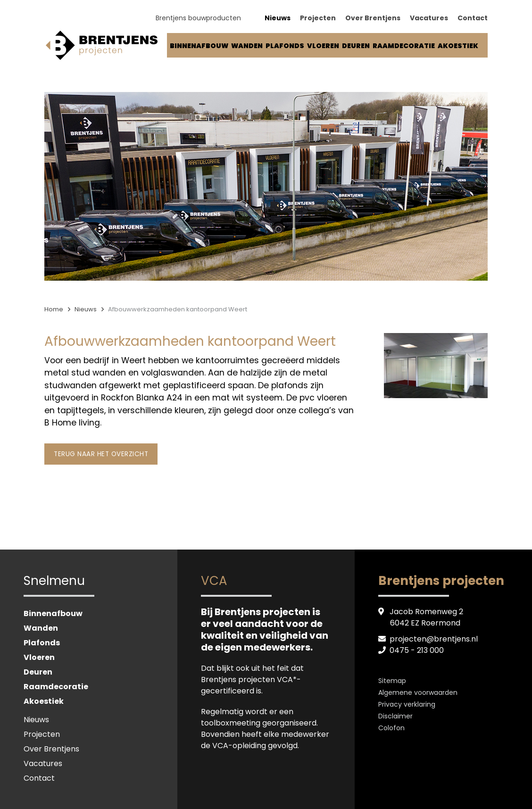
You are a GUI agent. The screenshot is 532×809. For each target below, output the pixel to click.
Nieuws (278, 19)
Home (54, 309)
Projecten (318, 19)
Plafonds (285, 47)
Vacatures (429, 19)
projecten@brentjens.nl (434, 639)
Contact (473, 19)
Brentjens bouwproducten (198, 19)
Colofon (391, 728)
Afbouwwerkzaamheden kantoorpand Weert (178, 309)
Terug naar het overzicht (101, 454)
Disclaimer (395, 716)
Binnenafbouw (199, 47)
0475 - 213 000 (417, 650)
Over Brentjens (373, 19)
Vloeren (323, 47)
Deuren (356, 47)
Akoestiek (458, 47)
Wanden (247, 47)
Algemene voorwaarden (418, 692)
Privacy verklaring (407, 704)
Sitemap (392, 681)
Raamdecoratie (404, 47)
